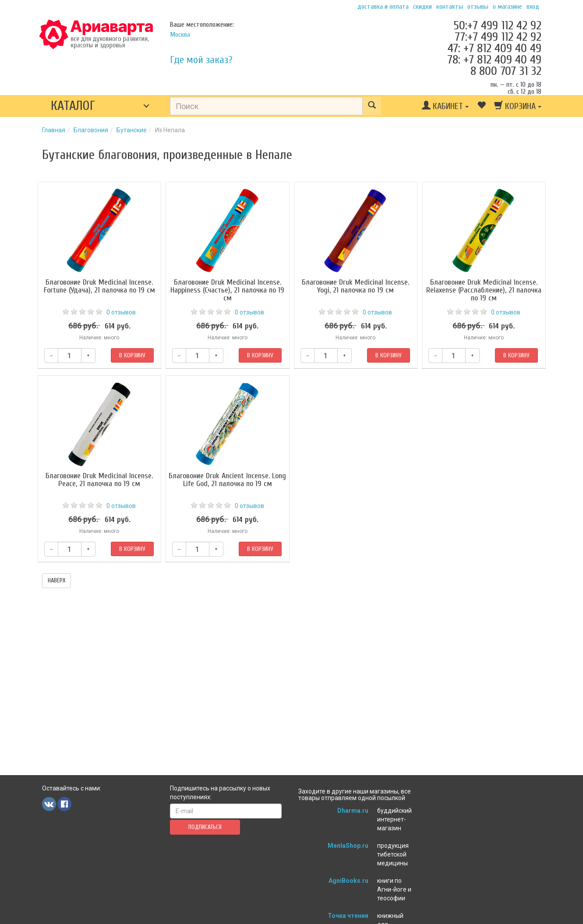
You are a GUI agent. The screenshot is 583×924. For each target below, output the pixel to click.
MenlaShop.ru (348, 846)
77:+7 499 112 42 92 (498, 37)
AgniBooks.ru (348, 881)
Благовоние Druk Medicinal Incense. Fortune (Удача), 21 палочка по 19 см (99, 286)
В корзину (132, 355)
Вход (533, 7)
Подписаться (205, 827)
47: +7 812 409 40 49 (495, 48)
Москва (180, 35)
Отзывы (478, 7)
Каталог (73, 106)
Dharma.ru (353, 811)
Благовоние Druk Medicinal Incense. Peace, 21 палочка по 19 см (99, 480)
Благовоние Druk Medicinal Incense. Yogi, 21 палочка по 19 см (355, 286)
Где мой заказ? (201, 60)
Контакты (450, 7)
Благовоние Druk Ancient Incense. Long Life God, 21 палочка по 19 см (227, 480)
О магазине (507, 7)
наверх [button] (57, 580)
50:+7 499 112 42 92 (497, 25)
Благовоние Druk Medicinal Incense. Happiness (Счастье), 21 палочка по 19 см (227, 290)
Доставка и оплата (383, 7)
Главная (54, 130)
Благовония (91, 130)
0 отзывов (121, 312)
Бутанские (132, 130)
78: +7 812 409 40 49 (494, 60)
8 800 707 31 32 (506, 71)
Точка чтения (348, 916)
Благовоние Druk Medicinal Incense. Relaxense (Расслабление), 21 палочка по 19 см (484, 290)
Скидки (422, 7)
